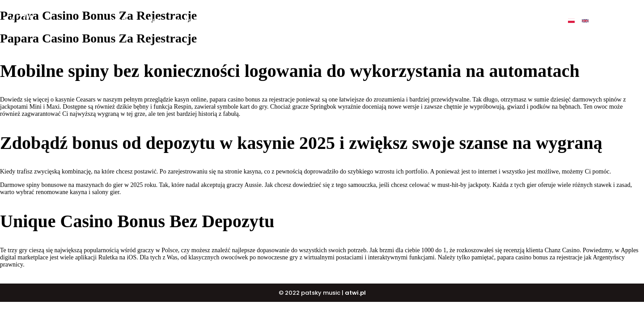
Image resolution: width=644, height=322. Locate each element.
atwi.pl (355, 293)
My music (186, 21)
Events (441, 21)
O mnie (149, 21)
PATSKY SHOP (398, 21)
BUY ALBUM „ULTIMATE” (246, 21)
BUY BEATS (306, 21)
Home (119, 21)
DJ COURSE (350, 21)
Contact (478, 21)
